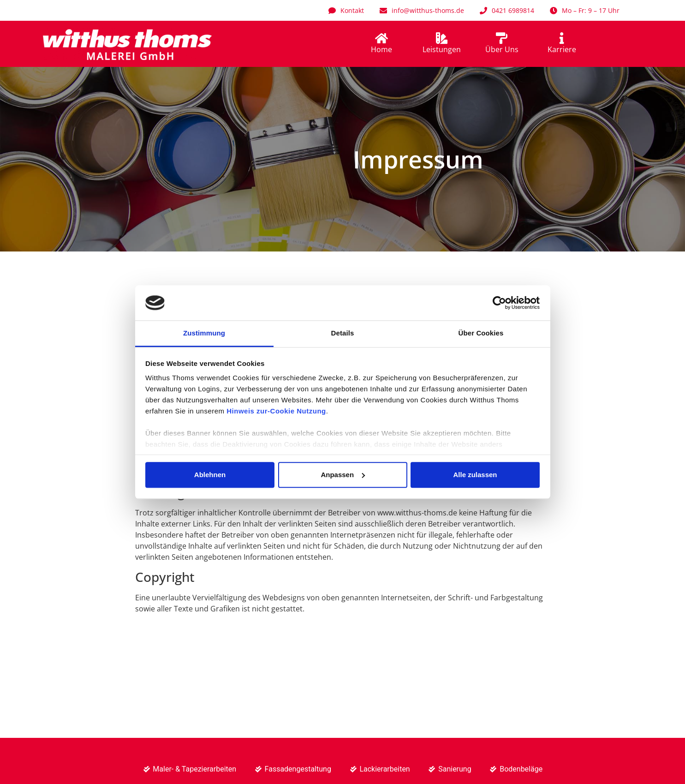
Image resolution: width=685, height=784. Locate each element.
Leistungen (442, 49)
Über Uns (502, 49)
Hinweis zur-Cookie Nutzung (276, 411)
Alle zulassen (475, 475)
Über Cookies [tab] (481, 333)
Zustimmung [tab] (204, 333)
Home (381, 49)
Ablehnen (210, 475)
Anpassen (343, 475)
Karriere (562, 49)
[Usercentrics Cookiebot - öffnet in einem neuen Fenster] (499, 303)
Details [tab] (343, 333)
